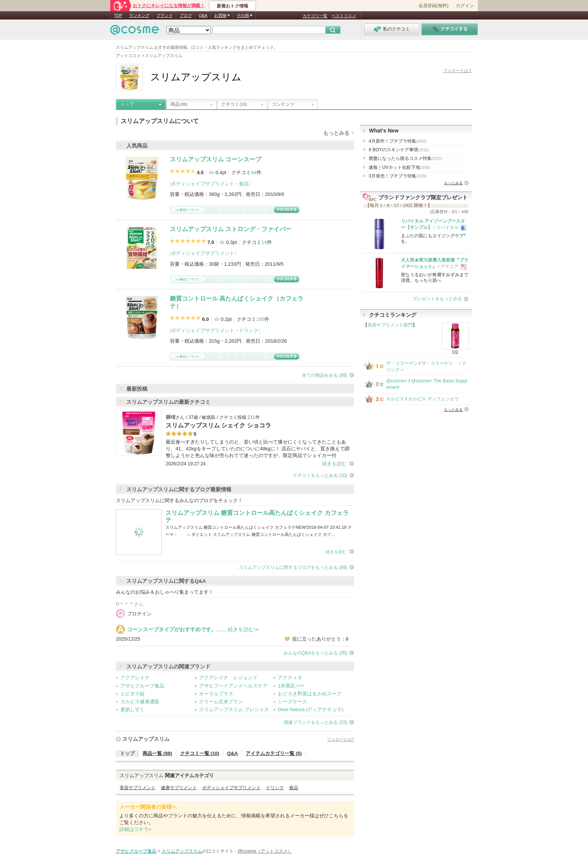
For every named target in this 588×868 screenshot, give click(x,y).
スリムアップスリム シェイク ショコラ (218, 425)
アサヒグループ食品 (142, 686)
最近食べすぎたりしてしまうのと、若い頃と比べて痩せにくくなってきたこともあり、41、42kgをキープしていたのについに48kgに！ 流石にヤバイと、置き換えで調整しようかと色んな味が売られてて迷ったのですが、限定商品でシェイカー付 (258, 449)
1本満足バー (291, 686)
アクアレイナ (135, 678)
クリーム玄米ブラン (221, 702)
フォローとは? (340, 739)
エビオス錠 (133, 694)
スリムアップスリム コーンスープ (216, 159)
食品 (244, 184)
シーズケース (292, 702)
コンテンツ (283, 104)
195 (260, 319)
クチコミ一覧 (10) (200, 753)
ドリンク (249, 330)
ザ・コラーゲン (402, 363)
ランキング (139, 15)
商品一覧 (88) (157, 753)
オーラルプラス (216, 694)
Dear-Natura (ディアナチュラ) (311, 709)
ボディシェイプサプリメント (203, 184)
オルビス (395, 399)
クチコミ (234, 104)
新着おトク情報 (232, 6)
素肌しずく (133, 709)
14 (264, 242)
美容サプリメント (138, 788)
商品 (179, 104)
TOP (118, 15)
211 (251, 417)
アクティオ (290, 678)
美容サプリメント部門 (390, 325)
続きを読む (334, 464)
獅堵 (171, 417)
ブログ (186, 15)
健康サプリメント (179, 788)
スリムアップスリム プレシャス (234, 709)
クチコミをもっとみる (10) (320, 475)
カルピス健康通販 (140, 702)
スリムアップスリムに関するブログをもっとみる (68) (293, 567)
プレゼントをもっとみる (437, 299)
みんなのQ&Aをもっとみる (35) (315, 653)
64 (253, 172)
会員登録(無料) (433, 6)
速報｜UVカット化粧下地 (400, 167)
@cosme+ (397, 381)
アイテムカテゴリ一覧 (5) (274, 753)
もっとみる (453, 183)
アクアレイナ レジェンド (228, 678)
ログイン (465, 6)
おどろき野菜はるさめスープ (310, 694)
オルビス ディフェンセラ (433, 399)
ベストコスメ (344, 16)
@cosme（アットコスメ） (265, 851)
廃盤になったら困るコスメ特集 (405, 158)
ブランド (165, 15)
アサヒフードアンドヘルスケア (233, 686)
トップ (127, 104)
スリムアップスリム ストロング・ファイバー (231, 229)
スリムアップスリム (146, 739)
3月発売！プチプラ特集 (398, 176)
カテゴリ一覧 (315, 16)
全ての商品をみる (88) (325, 375)
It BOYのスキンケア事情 (399, 150)
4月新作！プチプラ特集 (398, 141)
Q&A (203, 15)
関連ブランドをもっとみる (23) (316, 722)
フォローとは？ (458, 71)
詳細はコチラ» (135, 829)
